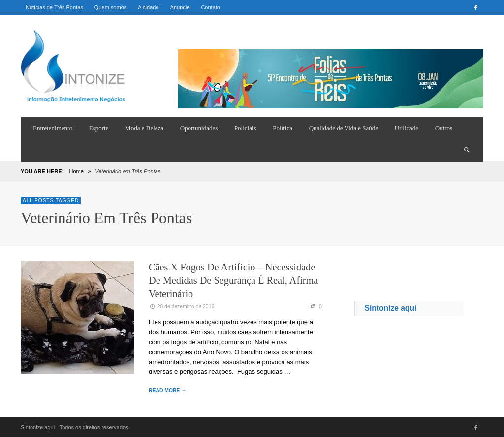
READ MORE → (168, 390)
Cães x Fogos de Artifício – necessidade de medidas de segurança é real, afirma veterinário (233, 281)
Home (76, 171)
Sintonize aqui (391, 308)
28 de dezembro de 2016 (181, 307)
